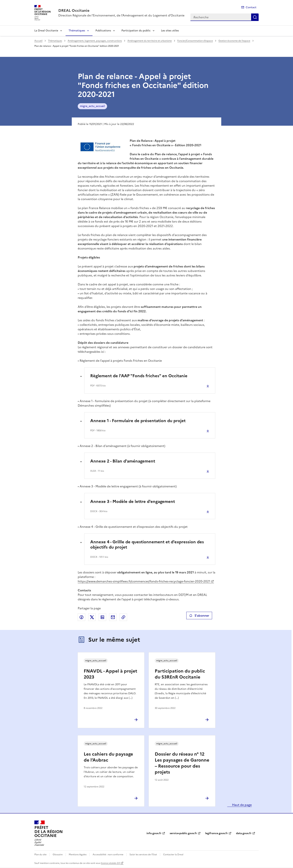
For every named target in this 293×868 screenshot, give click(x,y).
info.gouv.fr (154, 833)
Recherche (255, 17)
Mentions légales (78, 855)
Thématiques (77, 31)
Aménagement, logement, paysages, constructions (95, 41)
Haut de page (242, 805)
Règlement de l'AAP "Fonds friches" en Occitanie (139, 376)
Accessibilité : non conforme (108, 855)
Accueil (38, 41)
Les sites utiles (170, 31)
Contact (251, 7)
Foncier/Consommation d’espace (195, 41)
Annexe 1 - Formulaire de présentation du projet (138, 421)
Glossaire (58, 855)
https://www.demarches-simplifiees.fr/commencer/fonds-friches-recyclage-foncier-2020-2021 (144, 581)
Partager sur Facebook (81, 617)
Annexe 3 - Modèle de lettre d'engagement (133, 502)
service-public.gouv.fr (183, 833)
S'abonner (199, 616)
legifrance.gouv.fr (216, 833)
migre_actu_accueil (92, 106)
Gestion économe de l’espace (234, 41)
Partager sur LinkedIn (102, 617)
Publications (103, 31)
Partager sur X (92, 617)
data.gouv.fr (244, 833)
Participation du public (136, 31)
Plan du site (40, 855)
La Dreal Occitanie (46, 31)
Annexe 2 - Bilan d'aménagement (123, 461)
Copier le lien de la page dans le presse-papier (123, 617)
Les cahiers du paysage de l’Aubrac (108, 757)
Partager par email (113, 617)
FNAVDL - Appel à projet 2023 (110, 674)
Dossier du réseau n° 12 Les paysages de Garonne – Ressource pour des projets (182, 763)
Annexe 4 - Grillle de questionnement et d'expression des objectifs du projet (147, 545)
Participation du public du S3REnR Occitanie (180, 674)
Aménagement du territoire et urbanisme (150, 41)
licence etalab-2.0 (110, 863)
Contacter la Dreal (173, 855)
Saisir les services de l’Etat (143, 855)
